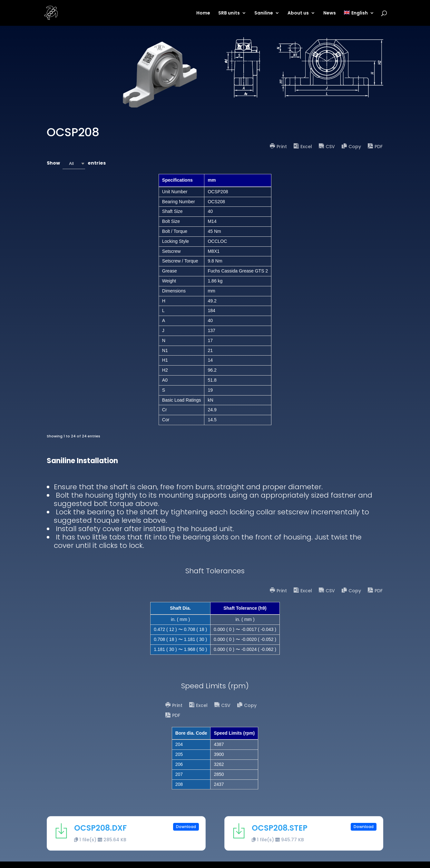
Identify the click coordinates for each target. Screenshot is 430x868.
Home (203, 13)
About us (298, 13)
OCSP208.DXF (100, 828)
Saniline (264, 13)
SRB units (229, 13)
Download (186, 827)
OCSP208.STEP (280, 828)
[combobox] (74, 163)
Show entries (76, 163)
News (330, 13)
